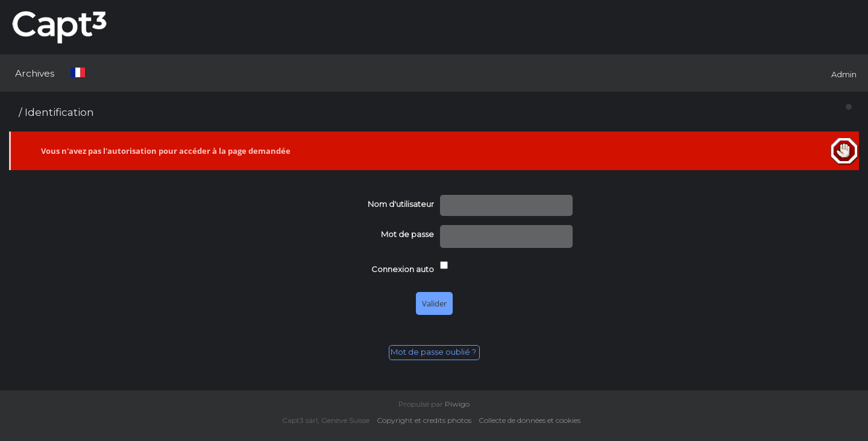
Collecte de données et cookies (532, 420)
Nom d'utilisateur (401, 204)
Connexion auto (403, 269)
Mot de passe (407, 234)
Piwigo (457, 404)
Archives (35, 73)
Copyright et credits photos (427, 420)
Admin (844, 74)
